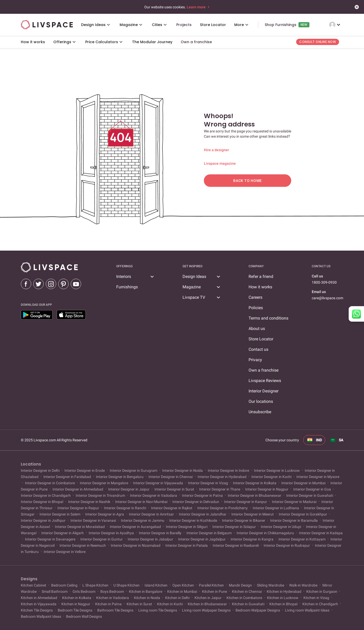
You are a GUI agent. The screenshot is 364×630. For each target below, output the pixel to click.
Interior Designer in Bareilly (160, 533)
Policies (256, 308)
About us (257, 329)
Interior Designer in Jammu (143, 520)
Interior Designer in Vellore (64, 552)
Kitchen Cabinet (34, 585)
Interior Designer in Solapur (234, 527)
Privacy (255, 360)
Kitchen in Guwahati (248, 604)
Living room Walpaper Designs (206, 610)
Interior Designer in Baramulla (294, 520)
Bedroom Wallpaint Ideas (41, 616)
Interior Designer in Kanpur (246, 502)
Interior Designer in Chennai (171, 477)
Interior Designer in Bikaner (244, 520)
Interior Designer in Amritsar (151, 514)
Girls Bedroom (84, 591)
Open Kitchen (183, 585)
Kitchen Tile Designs (37, 610)
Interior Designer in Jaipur (129, 489)
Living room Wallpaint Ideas (307, 610)
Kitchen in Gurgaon (322, 591)
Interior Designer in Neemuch (83, 545)
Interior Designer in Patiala (187, 545)
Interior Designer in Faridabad (67, 477)
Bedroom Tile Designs (75, 610)
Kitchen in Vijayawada (39, 604)
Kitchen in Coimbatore (244, 598)
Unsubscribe (260, 412)
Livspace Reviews (265, 381)
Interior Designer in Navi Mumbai (141, 502)
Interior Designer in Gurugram (134, 470)
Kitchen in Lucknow (283, 598)
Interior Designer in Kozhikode (193, 520)
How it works (260, 287)
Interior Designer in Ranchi (125, 508)
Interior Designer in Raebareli (236, 545)
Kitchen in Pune (214, 591)
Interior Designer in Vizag (208, 483)
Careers (255, 297)
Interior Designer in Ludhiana (276, 508)
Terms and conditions (268, 318)
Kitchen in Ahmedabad (39, 598)
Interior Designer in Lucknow (277, 470)
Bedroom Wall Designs (84, 616)
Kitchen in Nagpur (76, 604)
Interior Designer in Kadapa (320, 533)
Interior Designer (264, 391)
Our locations (261, 401)
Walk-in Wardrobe (303, 585)
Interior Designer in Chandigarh (46, 495)
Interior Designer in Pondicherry (223, 508)
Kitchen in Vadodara (113, 598)
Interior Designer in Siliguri (187, 527)
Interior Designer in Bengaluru (120, 477)
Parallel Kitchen (211, 585)
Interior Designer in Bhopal (42, 502)
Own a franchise (264, 370)
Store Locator (261, 339)
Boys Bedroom (112, 591)
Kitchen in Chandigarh (320, 604)
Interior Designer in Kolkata (255, 483)
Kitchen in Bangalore (146, 591)
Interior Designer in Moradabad (80, 527)
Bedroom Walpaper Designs (258, 610)
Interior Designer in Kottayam (302, 539)
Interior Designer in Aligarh (63, 533)
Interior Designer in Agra (105, 514)
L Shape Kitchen (95, 585)
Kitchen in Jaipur (208, 598)
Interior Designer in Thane (220, 489)
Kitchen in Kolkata (77, 598)
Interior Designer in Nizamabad (136, 545)
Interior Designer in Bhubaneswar (255, 495)
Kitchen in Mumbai (182, 591)
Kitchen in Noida (147, 598)
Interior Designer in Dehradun (196, 502)
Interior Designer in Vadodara (154, 495)
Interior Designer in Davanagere (50, 539)
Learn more (199, 7)
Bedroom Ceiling (64, 585)
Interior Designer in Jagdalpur (202, 539)
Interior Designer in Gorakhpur (303, 514)
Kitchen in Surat (139, 604)
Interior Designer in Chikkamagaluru (265, 533)
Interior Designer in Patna (202, 495)
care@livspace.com (327, 298)
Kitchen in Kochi (170, 604)
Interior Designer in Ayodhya (111, 533)
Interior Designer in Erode (85, 470)
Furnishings (127, 287)
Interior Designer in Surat (174, 489)
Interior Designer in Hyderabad (222, 477)
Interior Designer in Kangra (252, 539)
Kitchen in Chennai (247, 591)
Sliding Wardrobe (271, 585)
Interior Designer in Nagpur (267, 489)
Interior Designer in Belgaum (209, 533)
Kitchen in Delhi (177, 598)
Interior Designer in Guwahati (310, 495)
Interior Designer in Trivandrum (100, 495)
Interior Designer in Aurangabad (135, 527)
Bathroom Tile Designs (115, 610)
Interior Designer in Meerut (253, 514)
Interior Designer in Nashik (89, 502)
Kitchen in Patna (108, 604)
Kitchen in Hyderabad (284, 591)
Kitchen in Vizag (316, 598)
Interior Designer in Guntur (102, 539)
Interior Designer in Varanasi (93, 520)
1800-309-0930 (324, 282)
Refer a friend (261, 276)
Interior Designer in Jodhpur (44, 520)
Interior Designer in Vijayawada (158, 483)
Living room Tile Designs (158, 610)
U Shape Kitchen (126, 585)
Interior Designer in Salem (60, 514)
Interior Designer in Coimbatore (50, 483)
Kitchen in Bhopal (283, 604)
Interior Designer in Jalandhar (203, 514)
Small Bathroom (55, 591)
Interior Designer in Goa (312, 489)
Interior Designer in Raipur (78, 508)
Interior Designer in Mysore (317, 477)
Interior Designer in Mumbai (303, 483)
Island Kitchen (156, 585)
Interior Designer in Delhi (41, 470)
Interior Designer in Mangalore (104, 483)
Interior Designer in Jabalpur (150, 539)
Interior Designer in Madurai (294, 502)
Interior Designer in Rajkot (172, 508)
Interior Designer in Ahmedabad (78, 489)
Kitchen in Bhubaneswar (207, 604)
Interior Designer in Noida (183, 470)
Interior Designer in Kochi (271, 477)
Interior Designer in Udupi (281, 527)
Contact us (258, 349)
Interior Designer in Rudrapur (287, 545)
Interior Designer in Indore (228, 470)
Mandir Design (240, 585)
